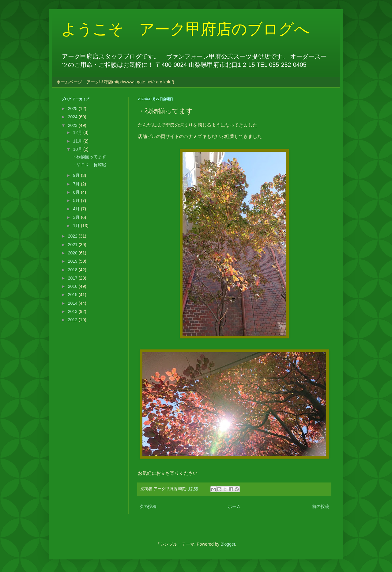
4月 (77, 209)
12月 (78, 132)
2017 (73, 278)
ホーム (234, 506)
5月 (77, 200)
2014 (73, 303)
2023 (73, 125)
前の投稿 (321, 506)
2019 (73, 261)
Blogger (228, 544)
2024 (73, 117)
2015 (73, 295)
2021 (73, 245)
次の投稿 (148, 506)
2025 (73, 109)
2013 (73, 311)
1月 (77, 226)
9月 (77, 175)
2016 (73, 286)
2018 (73, 270)
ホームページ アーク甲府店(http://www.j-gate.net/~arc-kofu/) (115, 82)
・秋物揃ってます (89, 157)
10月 (78, 149)
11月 (78, 141)
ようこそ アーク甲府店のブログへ (185, 29)
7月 (77, 184)
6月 (77, 192)
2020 (73, 253)
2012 (73, 320)
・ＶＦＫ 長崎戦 (89, 165)
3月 (77, 217)
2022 (73, 236)
